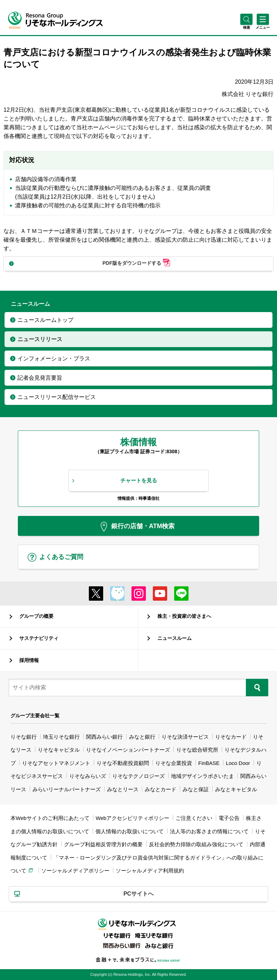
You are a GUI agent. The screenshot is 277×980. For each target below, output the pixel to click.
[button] (246, 27)
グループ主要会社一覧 (35, 716)
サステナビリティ (39, 638)
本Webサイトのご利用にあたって (50, 818)
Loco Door (238, 763)
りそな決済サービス (185, 737)
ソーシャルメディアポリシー (75, 871)
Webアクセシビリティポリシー (133, 818)
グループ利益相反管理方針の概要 (103, 844)
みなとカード (161, 789)
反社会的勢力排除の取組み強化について (196, 844)
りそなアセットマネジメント (56, 763)
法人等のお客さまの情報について (209, 831)
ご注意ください (194, 818)
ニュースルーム (175, 638)
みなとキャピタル (236, 789)
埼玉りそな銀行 (61, 737)
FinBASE (209, 763)
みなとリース (123, 789)
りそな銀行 (24, 737)
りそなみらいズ (88, 776)
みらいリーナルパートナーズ (67, 789)
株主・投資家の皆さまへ (184, 616)
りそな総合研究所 (197, 750)
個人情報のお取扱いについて (130, 831)
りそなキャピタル (59, 750)
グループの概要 (36, 616)
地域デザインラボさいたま (203, 776)
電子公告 (229, 818)
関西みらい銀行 (104, 737)
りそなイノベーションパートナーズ (128, 750)
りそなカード (231, 737)
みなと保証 (196, 789)
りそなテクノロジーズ (138, 776)
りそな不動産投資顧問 (123, 763)
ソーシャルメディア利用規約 (150, 871)
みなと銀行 (142, 737)
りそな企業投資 (174, 763)
